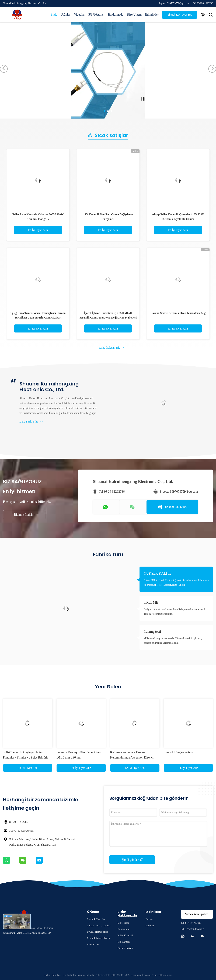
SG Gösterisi (96, 15)
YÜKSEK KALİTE (158, 573)
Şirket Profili (124, 923)
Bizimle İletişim (24, 515)
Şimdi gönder (132, 860)
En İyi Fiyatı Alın (38, 230)
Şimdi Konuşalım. (180, 15)
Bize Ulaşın (134, 15)
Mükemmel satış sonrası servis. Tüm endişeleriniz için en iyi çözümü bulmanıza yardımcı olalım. (173, 641)
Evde (54, 15)
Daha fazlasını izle (112, 348)
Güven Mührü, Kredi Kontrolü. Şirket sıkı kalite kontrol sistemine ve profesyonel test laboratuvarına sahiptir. (176, 583)
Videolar (79, 15)
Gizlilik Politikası (52, 975)
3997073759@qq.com (22, 831)
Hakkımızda (116, 15)
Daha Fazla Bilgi (31, 422)
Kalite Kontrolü (125, 936)
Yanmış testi (152, 631)
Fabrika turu (123, 929)
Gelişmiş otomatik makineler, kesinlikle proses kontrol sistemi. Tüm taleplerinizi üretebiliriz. (175, 612)
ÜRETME (151, 602)
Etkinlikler (152, 15)
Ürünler (65, 15)
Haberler (150, 926)
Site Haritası (124, 942)
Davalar (149, 919)
